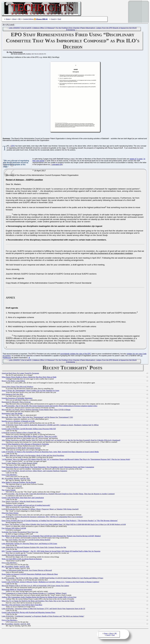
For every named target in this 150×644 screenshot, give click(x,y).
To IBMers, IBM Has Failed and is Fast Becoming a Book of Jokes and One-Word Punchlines (33, 456)
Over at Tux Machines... (10, 475)
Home (8, 19)
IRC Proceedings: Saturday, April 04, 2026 (16, 624)
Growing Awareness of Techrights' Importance (17, 399)
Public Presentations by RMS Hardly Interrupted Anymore (21, 448)
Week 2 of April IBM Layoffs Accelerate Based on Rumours (22, 559)
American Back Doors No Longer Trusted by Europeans (20, 374)
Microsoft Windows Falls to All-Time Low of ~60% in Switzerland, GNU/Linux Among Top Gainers (35, 586)
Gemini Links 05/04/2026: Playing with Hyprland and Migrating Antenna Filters (28, 613)
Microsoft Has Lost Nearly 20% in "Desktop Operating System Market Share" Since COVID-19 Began (36, 410)
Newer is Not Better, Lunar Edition (13, 381)
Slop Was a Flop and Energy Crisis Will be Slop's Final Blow (22, 605)
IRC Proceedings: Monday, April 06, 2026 (16, 479)
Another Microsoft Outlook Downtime (15, 556)
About (14, 19)
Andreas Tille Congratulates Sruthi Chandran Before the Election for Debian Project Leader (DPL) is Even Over (39, 598)
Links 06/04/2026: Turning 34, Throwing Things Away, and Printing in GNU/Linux (29, 544)
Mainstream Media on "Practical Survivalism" (17, 590)
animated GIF (57, 165)
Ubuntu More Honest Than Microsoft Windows (17, 387)
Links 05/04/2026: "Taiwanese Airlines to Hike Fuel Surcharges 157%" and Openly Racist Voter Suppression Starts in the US (43, 609)
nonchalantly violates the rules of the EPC (76, 354)
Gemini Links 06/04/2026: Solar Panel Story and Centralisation (23, 498)
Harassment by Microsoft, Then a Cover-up (16, 402)
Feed (59, 19)
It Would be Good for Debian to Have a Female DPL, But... (21, 433)
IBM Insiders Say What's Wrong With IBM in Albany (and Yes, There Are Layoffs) (29, 437)
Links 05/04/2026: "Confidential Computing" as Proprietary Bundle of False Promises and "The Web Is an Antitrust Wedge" (43, 617)
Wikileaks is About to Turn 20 (12, 487)
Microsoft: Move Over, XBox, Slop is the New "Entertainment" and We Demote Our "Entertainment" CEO (37, 418)
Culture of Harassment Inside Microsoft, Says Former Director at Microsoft (27, 571)
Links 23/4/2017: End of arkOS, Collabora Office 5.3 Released (32, 28)
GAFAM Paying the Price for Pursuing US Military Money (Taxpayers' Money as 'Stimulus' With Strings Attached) (40, 510)
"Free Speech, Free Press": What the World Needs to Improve (22, 502)
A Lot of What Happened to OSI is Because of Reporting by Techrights (25, 445)
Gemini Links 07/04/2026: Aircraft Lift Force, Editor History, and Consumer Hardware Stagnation (34, 471)
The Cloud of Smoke (9, 490)
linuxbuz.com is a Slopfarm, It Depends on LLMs (18, 422)
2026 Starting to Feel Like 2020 (12, 395)
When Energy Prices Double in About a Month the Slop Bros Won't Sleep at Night (29, 378)
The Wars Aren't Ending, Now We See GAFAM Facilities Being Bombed (26, 540)
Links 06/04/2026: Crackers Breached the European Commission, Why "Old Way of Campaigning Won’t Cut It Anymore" (42, 517)
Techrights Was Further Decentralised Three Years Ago (20, 533)
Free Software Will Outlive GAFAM (14, 529)
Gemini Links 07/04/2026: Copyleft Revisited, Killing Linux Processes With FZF (29, 429)
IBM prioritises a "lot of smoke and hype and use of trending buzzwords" (26, 506)
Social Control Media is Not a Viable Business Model (20, 464)
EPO (13, 146)
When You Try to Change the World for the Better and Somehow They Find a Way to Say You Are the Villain (38, 601)
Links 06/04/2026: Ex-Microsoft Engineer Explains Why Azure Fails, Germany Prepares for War (34, 548)
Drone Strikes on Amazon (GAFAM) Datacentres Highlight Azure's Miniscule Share (30, 575)
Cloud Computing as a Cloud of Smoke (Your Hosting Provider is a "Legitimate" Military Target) (34, 594)
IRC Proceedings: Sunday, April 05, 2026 (15, 567)
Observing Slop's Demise (10, 513)
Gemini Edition (28, 19)
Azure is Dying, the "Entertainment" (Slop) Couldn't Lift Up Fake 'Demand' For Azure (30, 391)
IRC (20, 19)
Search (53, 19)
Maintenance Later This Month (12, 414)
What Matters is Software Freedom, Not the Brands (19, 483)
